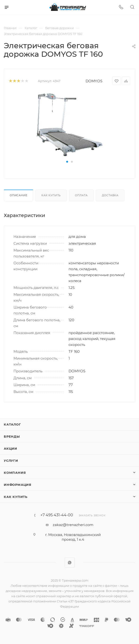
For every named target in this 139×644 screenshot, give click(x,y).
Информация (18, 485)
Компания (15, 473)
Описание (18, 195)
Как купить (51, 195)
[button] (67, 162)
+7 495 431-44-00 (57, 515)
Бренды (12, 436)
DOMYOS (94, 81)
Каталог (12, 424)
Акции (11, 448)
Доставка (110, 195)
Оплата (81, 195)
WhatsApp (70, 563)
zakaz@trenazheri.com (73, 525)
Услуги (11, 461)
